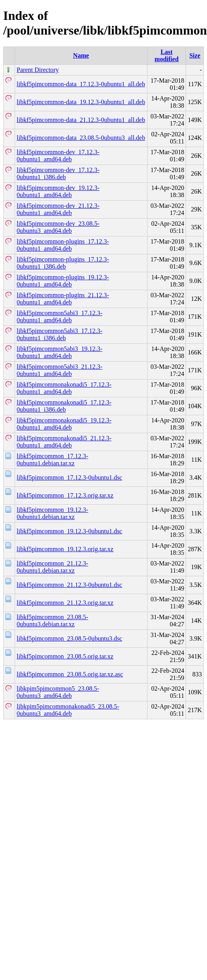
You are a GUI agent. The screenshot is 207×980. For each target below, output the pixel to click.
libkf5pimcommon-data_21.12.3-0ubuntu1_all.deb (81, 120)
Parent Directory (38, 70)
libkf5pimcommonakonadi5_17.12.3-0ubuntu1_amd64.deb (64, 388)
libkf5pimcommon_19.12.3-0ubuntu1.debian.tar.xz (52, 513)
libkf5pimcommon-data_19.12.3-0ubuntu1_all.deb (81, 102)
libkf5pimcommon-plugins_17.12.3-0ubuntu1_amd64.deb (63, 245)
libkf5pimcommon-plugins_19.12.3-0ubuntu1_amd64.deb (63, 281)
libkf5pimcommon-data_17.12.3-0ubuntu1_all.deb (81, 84)
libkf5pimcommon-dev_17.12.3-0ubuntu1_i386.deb (58, 173)
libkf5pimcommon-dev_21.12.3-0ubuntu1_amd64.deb (58, 209)
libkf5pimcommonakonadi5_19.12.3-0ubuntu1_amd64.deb (64, 424)
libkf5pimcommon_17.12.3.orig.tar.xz (65, 495)
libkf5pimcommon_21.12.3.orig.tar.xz (65, 603)
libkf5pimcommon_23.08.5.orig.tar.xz (65, 656)
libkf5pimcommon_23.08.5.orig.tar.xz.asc (70, 674)
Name (81, 55)
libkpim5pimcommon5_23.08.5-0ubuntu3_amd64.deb (58, 692)
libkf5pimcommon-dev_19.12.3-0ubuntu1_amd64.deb (58, 191)
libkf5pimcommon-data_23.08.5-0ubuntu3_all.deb (81, 138)
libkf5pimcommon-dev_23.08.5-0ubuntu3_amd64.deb (58, 227)
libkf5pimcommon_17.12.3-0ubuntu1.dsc (69, 477)
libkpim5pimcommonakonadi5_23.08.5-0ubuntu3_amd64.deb (68, 710)
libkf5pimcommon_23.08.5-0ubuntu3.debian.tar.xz (52, 621)
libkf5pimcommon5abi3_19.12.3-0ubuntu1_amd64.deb (59, 352)
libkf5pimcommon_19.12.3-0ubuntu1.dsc (69, 531)
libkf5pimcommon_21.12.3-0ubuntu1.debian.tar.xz (52, 567)
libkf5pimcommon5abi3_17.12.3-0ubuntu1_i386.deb (59, 334)
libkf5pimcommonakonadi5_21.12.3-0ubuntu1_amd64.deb (64, 442)
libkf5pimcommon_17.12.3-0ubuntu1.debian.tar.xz (52, 460)
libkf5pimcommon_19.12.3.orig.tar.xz (65, 549)
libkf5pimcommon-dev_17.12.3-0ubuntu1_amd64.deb (58, 156)
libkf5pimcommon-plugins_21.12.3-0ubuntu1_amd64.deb (63, 299)
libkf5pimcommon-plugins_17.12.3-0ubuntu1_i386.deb (63, 263)
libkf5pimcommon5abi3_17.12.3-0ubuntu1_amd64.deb (59, 317)
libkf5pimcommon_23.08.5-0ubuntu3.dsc (69, 638)
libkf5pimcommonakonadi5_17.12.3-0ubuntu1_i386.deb (64, 406)
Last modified (167, 55)
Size (195, 55)
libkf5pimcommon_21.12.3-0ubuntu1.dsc (69, 585)
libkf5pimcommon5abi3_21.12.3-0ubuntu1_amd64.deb (59, 370)
